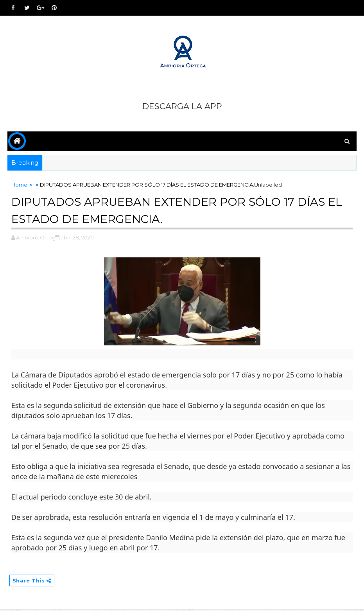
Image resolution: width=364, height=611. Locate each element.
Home (19, 186)
